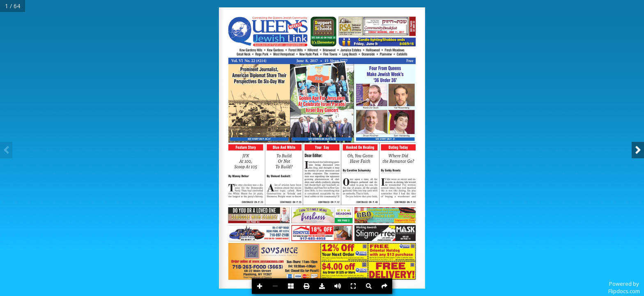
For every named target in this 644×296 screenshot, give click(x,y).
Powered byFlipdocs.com (624, 287)
